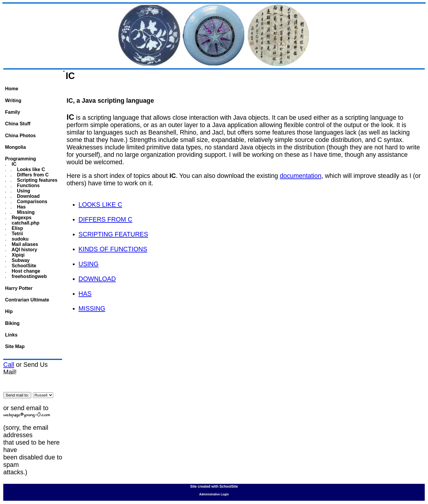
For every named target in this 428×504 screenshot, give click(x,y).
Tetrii (17, 234)
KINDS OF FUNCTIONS (113, 249)
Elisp (17, 228)
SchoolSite (23, 266)
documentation (300, 176)
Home (12, 89)
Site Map (15, 346)
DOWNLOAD (97, 279)
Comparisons (32, 202)
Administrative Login (214, 494)
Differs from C (32, 175)
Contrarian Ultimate (27, 300)
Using (23, 191)
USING (89, 264)
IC (13, 164)
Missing (25, 212)
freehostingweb (29, 276)
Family (13, 112)
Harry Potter (19, 288)
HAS (85, 294)
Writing (13, 101)
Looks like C (30, 169)
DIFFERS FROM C (105, 219)
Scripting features (37, 180)
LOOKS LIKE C (100, 205)
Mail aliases (24, 244)
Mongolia (15, 147)
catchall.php (25, 223)
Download (28, 196)
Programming (21, 159)
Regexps (21, 218)
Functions (28, 185)
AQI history (24, 250)
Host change (25, 271)
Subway (20, 260)
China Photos (20, 136)
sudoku (19, 239)
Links (11, 335)
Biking (12, 323)
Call (9, 365)
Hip (9, 311)
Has (21, 207)
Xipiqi (18, 255)
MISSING (92, 309)
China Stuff (18, 124)
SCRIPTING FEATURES (113, 234)
